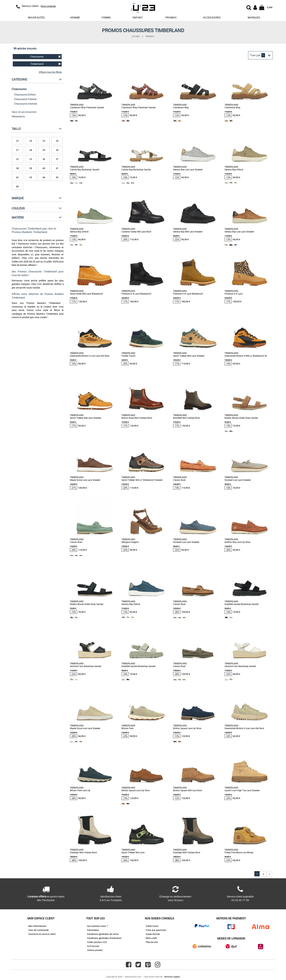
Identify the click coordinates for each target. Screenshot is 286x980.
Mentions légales (172, 977)
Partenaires (93, 930)
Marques (254, 17)
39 (31, 168)
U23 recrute (93, 946)
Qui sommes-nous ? (97, 926)
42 (17, 177)
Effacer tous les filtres (50, 72)
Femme (106, 17)
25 (44, 141)
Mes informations (37, 926)
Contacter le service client (42, 934)
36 (44, 159)
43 (31, 177)
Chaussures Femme (25, 99)
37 (57, 159)
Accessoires (212, 17)
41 (57, 168)
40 (44, 168)
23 (17, 141)
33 (31, 159)
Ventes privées (95, 950)
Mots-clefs (151, 938)
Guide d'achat (153, 934)
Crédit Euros (152, 926)
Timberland (46, 64)
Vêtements (18, 116)
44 (44, 177)
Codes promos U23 (97, 942)
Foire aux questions (156, 930)
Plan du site (152, 942)
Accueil (136, 36)
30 (57, 150)
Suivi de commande (38, 930)
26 (57, 141)
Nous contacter (48, 6)
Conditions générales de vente (103, 934)
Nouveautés (36, 17)
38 (17, 168)
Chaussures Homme (26, 104)
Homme (75, 17)
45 (57, 177)
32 (17, 159)
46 (17, 186)
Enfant (138, 17)
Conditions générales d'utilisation (104, 938)
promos (171, 17)
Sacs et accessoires (24, 112)
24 (31, 141)
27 (17, 150)
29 (44, 150)
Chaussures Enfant (25, 94)
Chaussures (45, 57)
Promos (150, 36)
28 (31, 150)
